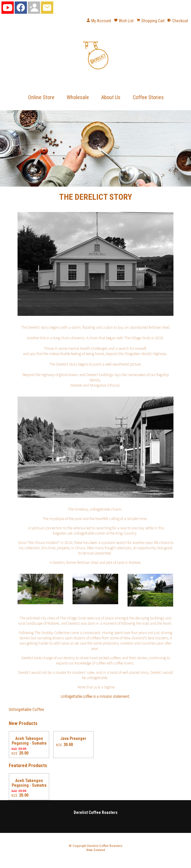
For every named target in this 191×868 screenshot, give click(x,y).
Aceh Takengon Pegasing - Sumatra (29, 741)
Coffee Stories (148, 97)
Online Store (41, 97)
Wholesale (78, 97)
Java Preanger (73, 738)
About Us (111, 97)
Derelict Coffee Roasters (105, 846)
